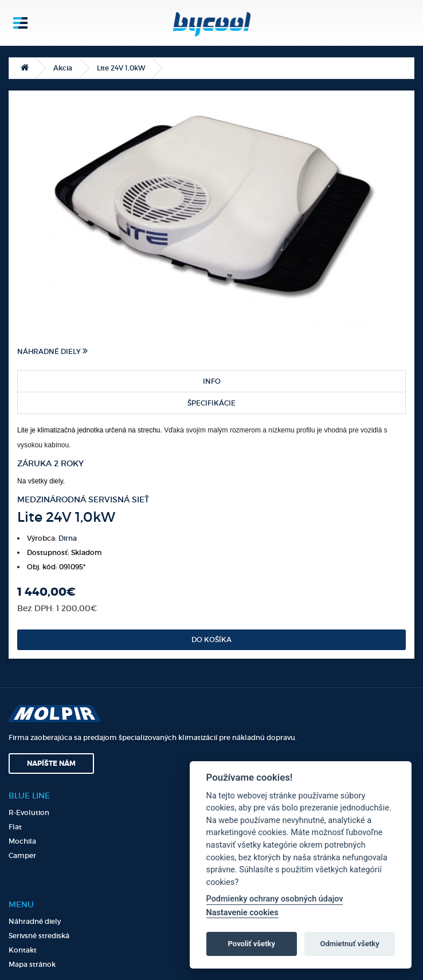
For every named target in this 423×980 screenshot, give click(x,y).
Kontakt (23, 950)
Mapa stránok (32, 964)
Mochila (22, 841)
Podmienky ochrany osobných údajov (275, 899)
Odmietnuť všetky (349, 944)
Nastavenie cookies (242, 913)
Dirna (68, 538)
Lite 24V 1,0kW (121, 68)
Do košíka (211, 639)
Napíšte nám (51, 763)
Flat (15, 827)
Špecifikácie (211, 403)
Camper (22, 855)
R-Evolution (29, 812)
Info (212, 381)
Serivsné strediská (39, 936)
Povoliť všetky (252, 944)
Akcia (63, 68)
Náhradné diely (52, 351)
